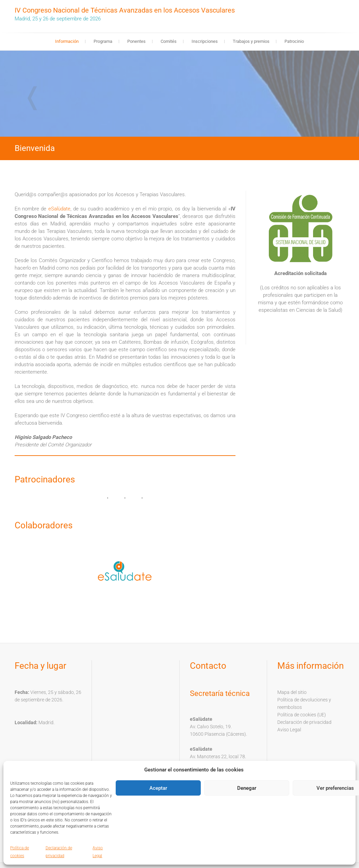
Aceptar (158, 788)
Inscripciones (205, 41)
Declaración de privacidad (304, 722)
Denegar (247, 788)
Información (67, 41)
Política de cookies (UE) (302, 715)
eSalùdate (59, 209)
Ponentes (136, 41)
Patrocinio (294, 41)
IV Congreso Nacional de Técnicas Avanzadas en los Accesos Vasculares (125, 10)
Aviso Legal (289, 730)
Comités (169, 41)
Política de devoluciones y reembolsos (304, 703)
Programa (103, 41)
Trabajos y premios (251, 41)
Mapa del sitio (292, 692)
